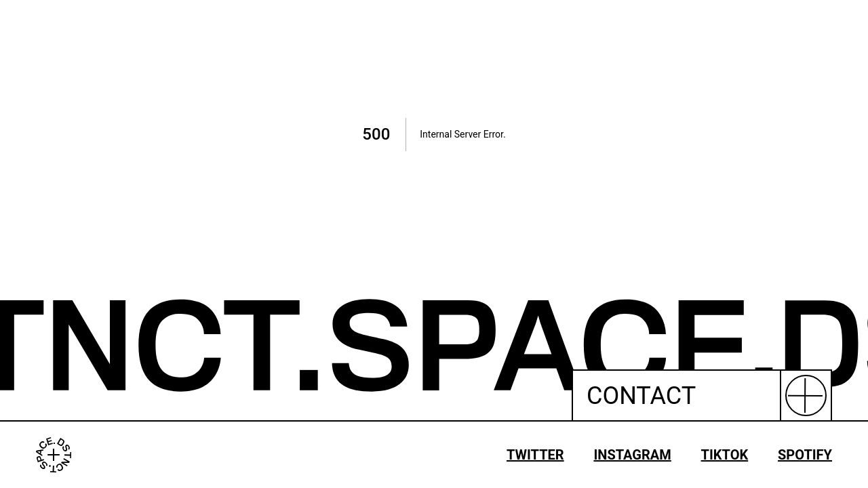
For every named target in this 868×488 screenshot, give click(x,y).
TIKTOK (725, 455)
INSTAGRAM (632, 455)
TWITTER (535, 455)
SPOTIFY (805, 455)
